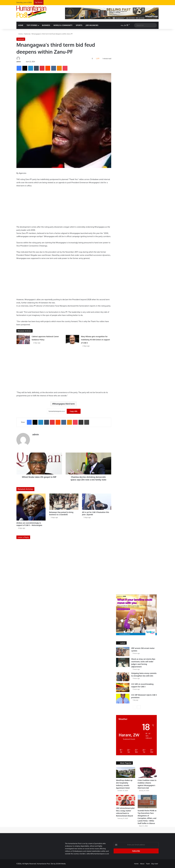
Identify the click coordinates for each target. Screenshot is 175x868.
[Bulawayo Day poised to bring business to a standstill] (64, 502)
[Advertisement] (64, 207)
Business (46, 25)
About (142, 864)
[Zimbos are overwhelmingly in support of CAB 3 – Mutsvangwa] (31, 507)
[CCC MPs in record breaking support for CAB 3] (123, 687)
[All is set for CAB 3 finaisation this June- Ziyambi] (97, 502)
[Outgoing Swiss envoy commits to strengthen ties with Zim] (123, 677)
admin (19, 62)
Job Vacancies (92, 25)
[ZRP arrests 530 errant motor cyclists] (123, 652)
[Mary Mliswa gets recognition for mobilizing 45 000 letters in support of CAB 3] (72, 340)
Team (148, 864)
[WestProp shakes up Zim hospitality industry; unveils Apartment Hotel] (126, 772)
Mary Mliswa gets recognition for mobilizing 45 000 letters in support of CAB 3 (95, 340)
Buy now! (155, 864)
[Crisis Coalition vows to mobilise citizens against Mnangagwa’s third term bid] (147, 772)
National (27, 34)
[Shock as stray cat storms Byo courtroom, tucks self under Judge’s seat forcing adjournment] (123, 662)
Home (20, 34)
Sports (79, 25)
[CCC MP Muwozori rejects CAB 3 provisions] (123, 699)
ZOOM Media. (61, 864)
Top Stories (32, 25)
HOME (21, 25)
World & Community (63, 25)
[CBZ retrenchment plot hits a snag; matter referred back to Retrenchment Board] (126, 800)
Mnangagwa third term (64, 404)
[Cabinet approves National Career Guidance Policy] (23, 340)
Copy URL (74, 411)
